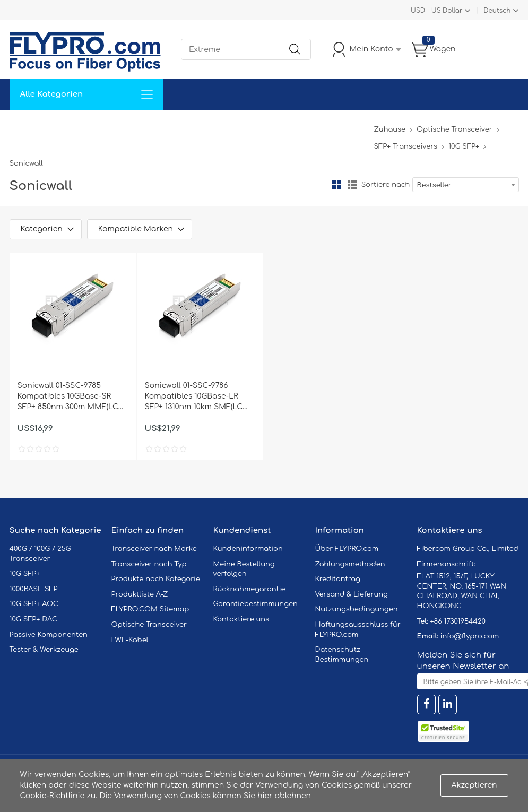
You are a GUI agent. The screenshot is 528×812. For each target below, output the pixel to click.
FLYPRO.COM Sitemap (150, 609)
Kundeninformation (248, 549)
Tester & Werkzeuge (44, 650)
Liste (352, 185)
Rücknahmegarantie (249, 589)
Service (128, 126)
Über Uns (318, 126)
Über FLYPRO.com (347, 549)
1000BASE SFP (34, 589)
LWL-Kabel (130, 640)
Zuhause (33, 126)
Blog (359, 126)
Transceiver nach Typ (149, 564)
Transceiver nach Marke (154, 549)
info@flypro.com (470, 636)
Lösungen (82, 126)
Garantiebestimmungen (256, 604)
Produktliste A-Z (140, 594)
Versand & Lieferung (352, 594)
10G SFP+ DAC (33, 619)
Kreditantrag (338, 579)
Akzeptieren (474, 785)
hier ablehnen (284, 796)
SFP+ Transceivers (405, 146)
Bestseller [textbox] (434, 185)
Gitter (336, 185)
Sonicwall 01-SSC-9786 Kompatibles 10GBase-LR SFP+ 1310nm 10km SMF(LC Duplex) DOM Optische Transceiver (194, 397)
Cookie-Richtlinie (53, 796)
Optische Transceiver (455, 129)
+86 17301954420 (457, 621)
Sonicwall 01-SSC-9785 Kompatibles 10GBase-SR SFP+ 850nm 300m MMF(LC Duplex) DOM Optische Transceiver (68, 397)
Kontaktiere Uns (256, 126)
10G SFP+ (464, 146)
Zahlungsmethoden (350, 564)
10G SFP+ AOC (34, 604)
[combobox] (466, 185)
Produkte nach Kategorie (156, 579)
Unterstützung (184, 126)
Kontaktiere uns (241, 619)
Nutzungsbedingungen (357, 609)
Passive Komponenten (49, 635)
